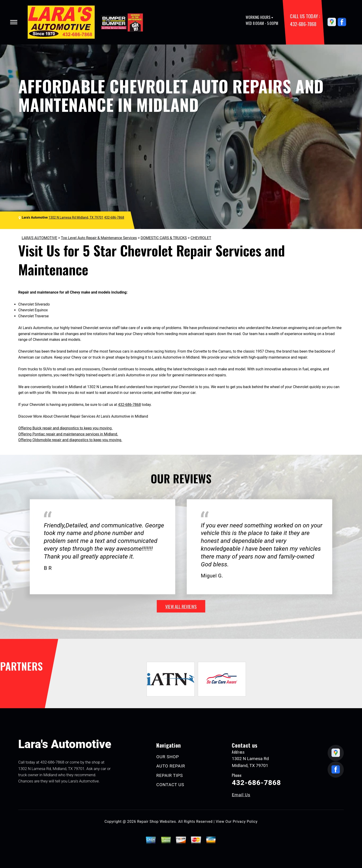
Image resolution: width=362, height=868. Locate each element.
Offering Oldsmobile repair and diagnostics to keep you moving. (70, 440)
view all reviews (181, 606)
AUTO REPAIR (171, 766)
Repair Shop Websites (157, 822)
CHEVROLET (201, 238)
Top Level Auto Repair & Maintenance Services (99, 238)
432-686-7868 (303, 24)
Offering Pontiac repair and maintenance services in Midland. (68, 434)
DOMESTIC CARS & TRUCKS (164, 238)
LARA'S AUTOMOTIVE (39, 238)
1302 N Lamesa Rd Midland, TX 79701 (76, 217)
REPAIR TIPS (170, 775)
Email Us (241, 795)
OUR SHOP (168, 757)
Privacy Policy (245, 822)
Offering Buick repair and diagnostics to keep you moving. (65, 428)
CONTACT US (170, 785)
